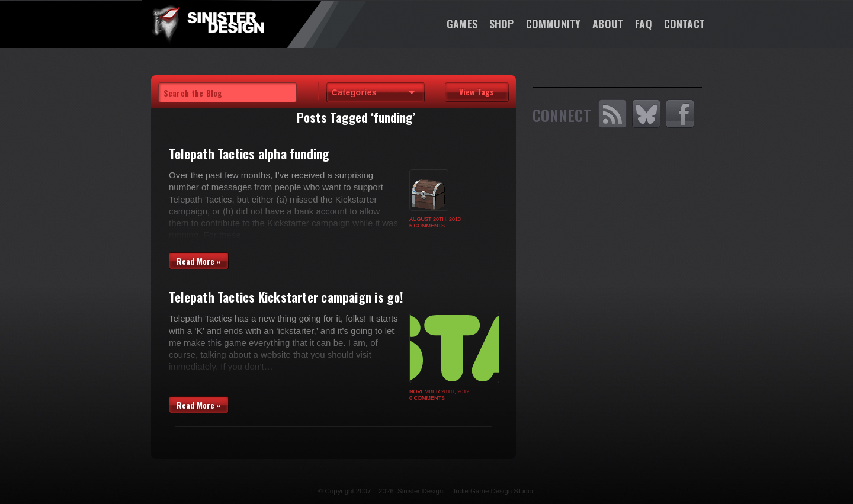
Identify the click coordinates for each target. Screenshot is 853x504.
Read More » (199, 261)
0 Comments (427, 398)
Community (554, 24)
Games (462, 24)
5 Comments (427, 226)
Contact (684, 24)
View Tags (477, 92)
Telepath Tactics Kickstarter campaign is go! (286, 297)
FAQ (644, 24)
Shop (502, 24)
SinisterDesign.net (207, 24)
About (608, 24)
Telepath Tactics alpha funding (249, 153)
